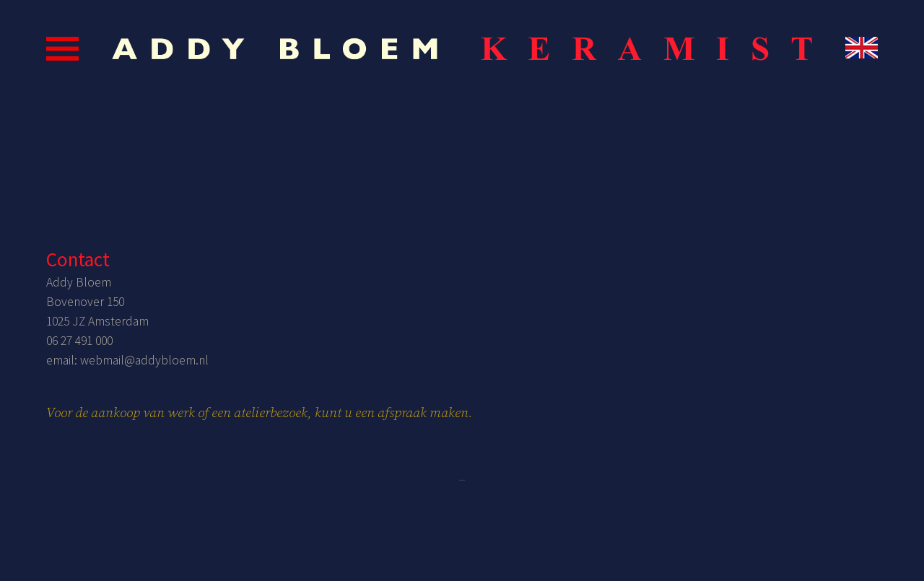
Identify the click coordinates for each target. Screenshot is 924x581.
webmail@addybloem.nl (144, 360)
